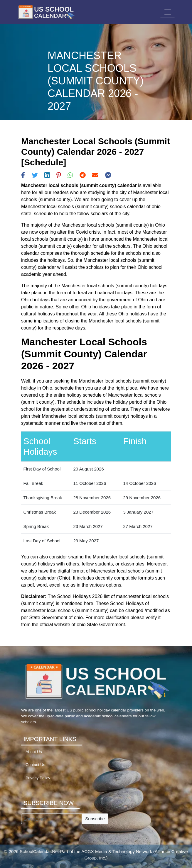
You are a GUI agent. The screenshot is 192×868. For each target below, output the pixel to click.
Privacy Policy (38, 778)
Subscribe (95, 819)
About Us (34, 752)
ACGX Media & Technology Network (117, 851)
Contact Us (35, 765)
